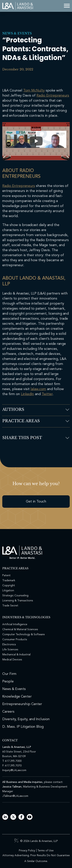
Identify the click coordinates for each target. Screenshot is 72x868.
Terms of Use (46, 851)
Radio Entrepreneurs (53, 96)
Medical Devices (12, 660)
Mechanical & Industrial (16, 655)
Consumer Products (15, 639)
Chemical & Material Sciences (20, 629)
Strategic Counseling (15, 596)
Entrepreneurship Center (22, 704)
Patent (6, 575)
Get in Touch (36, 502)
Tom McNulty (34, 91)
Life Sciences (10, 650)
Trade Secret (10, 606)
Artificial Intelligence (15, 624)
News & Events (17, 33)
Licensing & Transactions (18, 601)
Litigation (8, 591)
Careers (8, 712)
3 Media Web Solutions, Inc (16, 841)
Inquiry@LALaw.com (14, 770)
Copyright (9, 586)
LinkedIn (27, 394)
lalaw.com (38, 389)
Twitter (47, 394)
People (8, 681)
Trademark (9, 580)
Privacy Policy (27, 851)
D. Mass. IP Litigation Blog (23, 727)
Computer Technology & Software (24, 634)
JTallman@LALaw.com (15, 796)
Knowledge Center (17, 697)
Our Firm (9, 674)
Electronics (9, 645)
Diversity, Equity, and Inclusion (26, 719)
